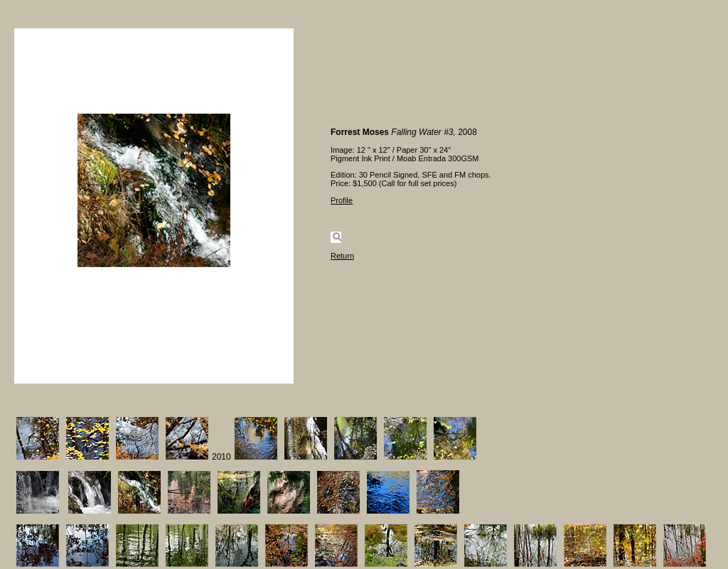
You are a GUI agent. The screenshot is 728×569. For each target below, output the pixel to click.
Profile (342, 200)
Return (342, 256)
